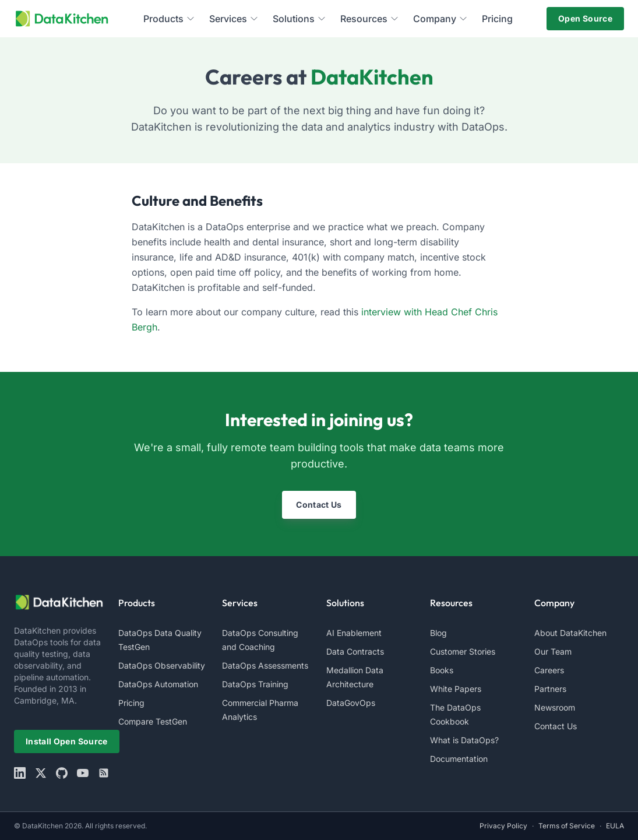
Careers (549, 670)
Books (442, 670)
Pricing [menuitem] (497, 19)
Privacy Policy (503, 826)
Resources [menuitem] (370, 19)
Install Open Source (67, 741)
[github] (62, 773)
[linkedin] (20, 773)
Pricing (131, 703)
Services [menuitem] (234, 19)
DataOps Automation (158, 684)
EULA (615, 826)
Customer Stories (463, 651)
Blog (438, 633)
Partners (550, 689)
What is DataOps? (464, 740)
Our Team (553, 651)
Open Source (585, 18)
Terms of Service (567, 826)
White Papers (456, 689)
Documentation (459, 759)
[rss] (104, 773)
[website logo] (59, 602)
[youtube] (83, 773)
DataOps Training (255, 684)
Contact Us (319, 505)
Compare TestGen (153, 721)
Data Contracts (355, 651)
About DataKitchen (570, 633)
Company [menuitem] (440, 19)
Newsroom (555, 707)
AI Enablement (354, 633)
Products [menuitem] (169, 19)
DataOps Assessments (265, 665)
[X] (41, 773)
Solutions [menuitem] (299, 19)
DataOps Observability (162, 665)
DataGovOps (351, 703)
